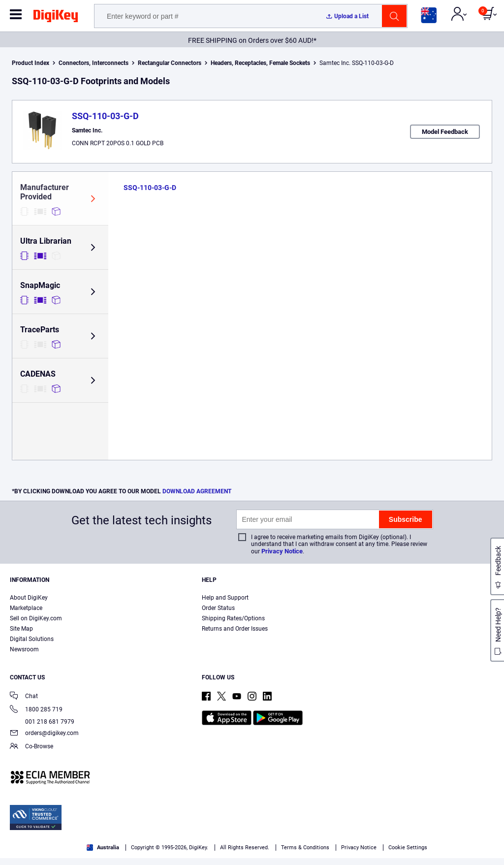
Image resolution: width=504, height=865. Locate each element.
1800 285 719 (36, 710)
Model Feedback (445, 132)
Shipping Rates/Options (233, 618)
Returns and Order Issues (235, 629)
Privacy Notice (282, 551)
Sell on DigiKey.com (36, 618)
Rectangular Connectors (170, 63)
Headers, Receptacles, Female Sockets (260, 63)
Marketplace (26, 608)
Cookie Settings (408, 848)
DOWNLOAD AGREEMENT (197, 491)
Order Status (218, 608)
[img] (56, 18)
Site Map (21, 629)
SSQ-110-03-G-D (105, 116)
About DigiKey (29, 598)
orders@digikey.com (44, 734)
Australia (103, 848)
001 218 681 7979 (42, 722)
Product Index (31, 63)
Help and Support (225, 598)
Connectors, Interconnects (94, 63)
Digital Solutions (32, 639)
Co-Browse (31, 747)
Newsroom (24, 649)
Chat (24, 697)
